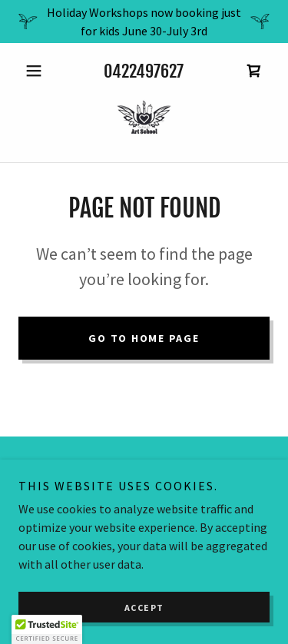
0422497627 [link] (144, 71)
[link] (254, 71)
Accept (144, 607)
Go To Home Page (144, 338)
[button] (37, 71)
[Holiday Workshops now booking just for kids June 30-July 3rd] (144, 22)
